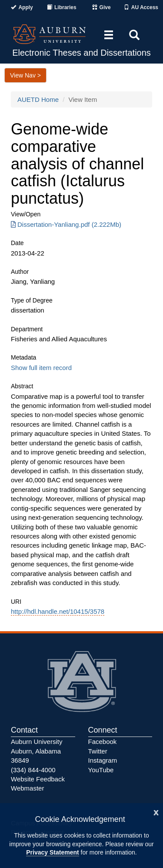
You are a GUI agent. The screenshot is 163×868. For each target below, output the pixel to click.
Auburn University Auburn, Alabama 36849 (37, 751)
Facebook (103, 742)
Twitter (98, 751)
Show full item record (41, 368)
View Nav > (25, 75)
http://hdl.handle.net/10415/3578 (58, 611)
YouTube (101, 770)
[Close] (156, 812)
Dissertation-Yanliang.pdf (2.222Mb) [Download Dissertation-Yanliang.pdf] (66, 224)
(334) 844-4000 (33, 770)
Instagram (103, 760)
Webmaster (27, 788)
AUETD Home (38, 99)
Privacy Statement (52, 852)
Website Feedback (38, 779)
